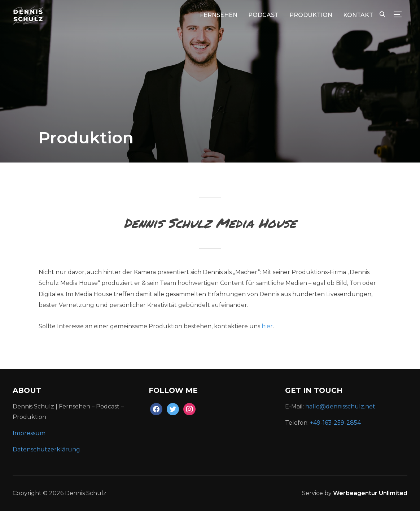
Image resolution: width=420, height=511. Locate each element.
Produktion (311, 15)
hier (267, 326)
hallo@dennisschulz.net (340, 406)
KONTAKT (358, 15)
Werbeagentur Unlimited (370, 493)
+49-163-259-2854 (335, 423)
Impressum (29, 433)
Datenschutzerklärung (47, 449)
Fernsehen (219, 15)
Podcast (263, 15)
